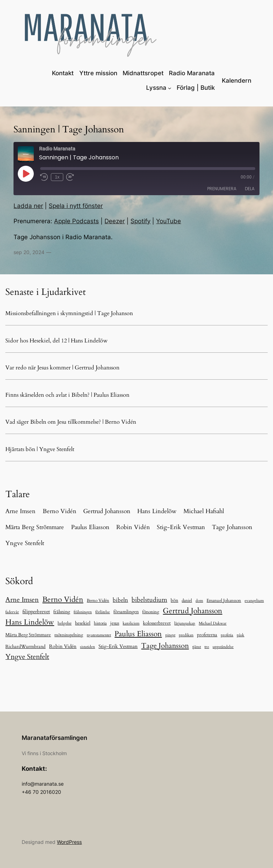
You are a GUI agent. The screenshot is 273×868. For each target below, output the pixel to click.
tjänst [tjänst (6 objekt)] (197, 647)
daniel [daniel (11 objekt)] (187, 601)
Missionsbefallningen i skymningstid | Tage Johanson (69, 314)
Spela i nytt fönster (76, 206)
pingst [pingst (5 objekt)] (170, 635)
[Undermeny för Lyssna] (170, 88)
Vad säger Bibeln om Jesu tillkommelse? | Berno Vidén (71, 422)
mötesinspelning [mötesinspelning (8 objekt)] (69, 635)
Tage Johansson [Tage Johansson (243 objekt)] (165, 646)
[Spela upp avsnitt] (26, 174)
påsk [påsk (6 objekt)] (240, 635)
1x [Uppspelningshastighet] (57, 177)
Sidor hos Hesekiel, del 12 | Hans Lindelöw (57, 341)
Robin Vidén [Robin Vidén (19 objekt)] (63, 646)
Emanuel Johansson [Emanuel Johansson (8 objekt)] (224, 600)
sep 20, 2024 (29, 252)
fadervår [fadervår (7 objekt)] (12, 612)
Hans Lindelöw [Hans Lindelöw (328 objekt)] (30, 622)
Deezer (115, 221)
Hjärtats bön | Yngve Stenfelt (40, 449)
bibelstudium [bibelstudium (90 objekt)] (149, 600)
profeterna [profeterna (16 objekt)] (207, 635)
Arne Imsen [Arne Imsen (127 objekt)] (22, 600)
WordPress (69, 842)
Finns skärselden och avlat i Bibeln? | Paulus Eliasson (67, 395)
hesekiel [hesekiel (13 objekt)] (83, 623)
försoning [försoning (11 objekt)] (151, 612)
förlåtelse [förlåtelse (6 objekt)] (103, 612)
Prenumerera (222, 189)
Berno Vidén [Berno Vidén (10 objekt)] (98, 600)
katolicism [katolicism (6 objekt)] (131, 623)
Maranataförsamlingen (54, 738)
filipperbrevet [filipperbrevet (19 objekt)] (36, 612)
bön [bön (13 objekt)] (174, 600)
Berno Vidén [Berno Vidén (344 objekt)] (63, 600)
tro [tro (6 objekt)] (207, 647)
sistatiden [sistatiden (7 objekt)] (87, 647)
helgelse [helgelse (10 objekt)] (65, 623)
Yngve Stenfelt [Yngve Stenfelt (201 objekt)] (27, 657)
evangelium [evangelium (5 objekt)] (254, 601)
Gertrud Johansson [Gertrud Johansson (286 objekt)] (192, 611)
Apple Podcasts (76, 221)
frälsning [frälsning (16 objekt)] (62, 612)
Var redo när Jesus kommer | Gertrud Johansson (62, 368)
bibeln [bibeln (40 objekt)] (120, 600)
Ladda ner (28, 206)
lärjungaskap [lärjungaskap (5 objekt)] (185, 623)
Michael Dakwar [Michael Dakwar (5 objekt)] (213, 623)
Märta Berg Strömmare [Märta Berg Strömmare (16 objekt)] (28, 635)
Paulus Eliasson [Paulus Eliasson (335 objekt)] (138, 634)
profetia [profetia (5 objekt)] (227, 635)
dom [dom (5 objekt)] (199, 601)
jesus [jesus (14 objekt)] (115, 623)
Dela (250, 189)
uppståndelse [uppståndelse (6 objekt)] (223, 647)
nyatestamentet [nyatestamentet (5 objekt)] (99, 635)
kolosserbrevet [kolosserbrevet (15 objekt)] (157, 623)
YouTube (168, 221)
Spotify (140, 221)
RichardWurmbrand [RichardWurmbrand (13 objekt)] (25, 647)
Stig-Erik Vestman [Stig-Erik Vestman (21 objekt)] (118, 646)
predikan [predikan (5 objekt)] (186, 635)
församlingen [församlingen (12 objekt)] (126, 612)
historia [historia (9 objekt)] (100, 623)
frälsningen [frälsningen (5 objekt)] (83, 612)
